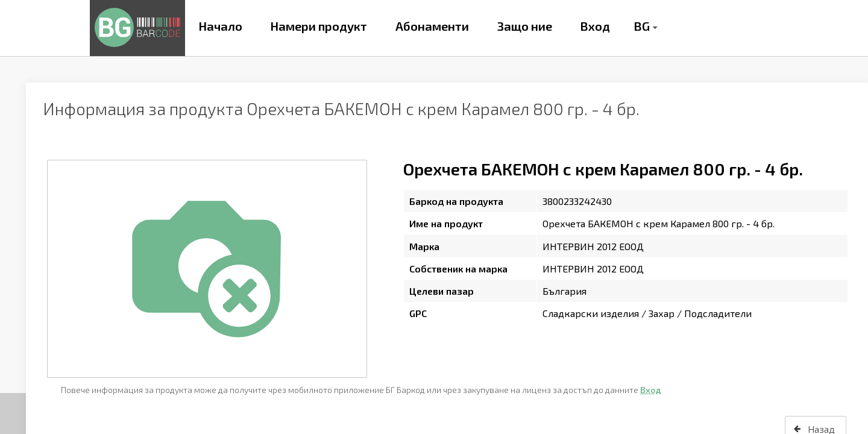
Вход (595, 26)
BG (642, 26)
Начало (220, 26)
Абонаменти (432, 26)
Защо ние (525, 26)
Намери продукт (319, 26)
